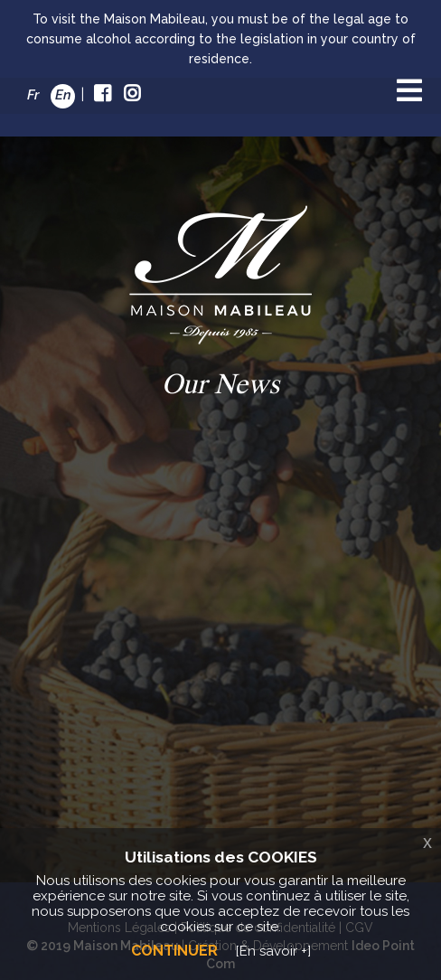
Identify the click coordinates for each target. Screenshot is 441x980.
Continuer (174, 951)
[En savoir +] (273, 951)
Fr (33, 95)
